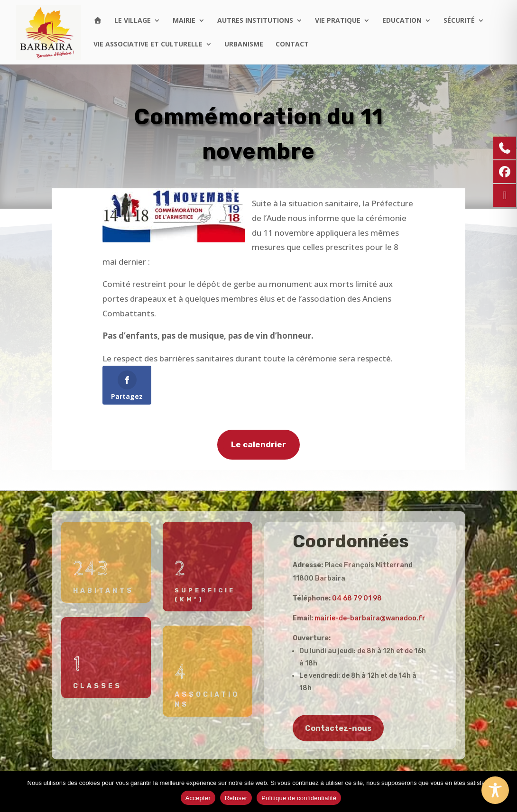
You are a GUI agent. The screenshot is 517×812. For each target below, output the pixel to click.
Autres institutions (255, 21)
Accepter (198, 798)
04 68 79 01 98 (357, 598)
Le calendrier (258, 447)
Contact (292, 45)
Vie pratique (338, 21)
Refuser (236, 798)
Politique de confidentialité (299, 798)
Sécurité (459, 21)
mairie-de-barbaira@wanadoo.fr (370, 618)
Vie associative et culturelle (148, 45)
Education (402, 21)
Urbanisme (244, 45)
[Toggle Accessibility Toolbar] (495, 790)
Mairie (184, 21)
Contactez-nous (338, 728)
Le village (133, 21)
